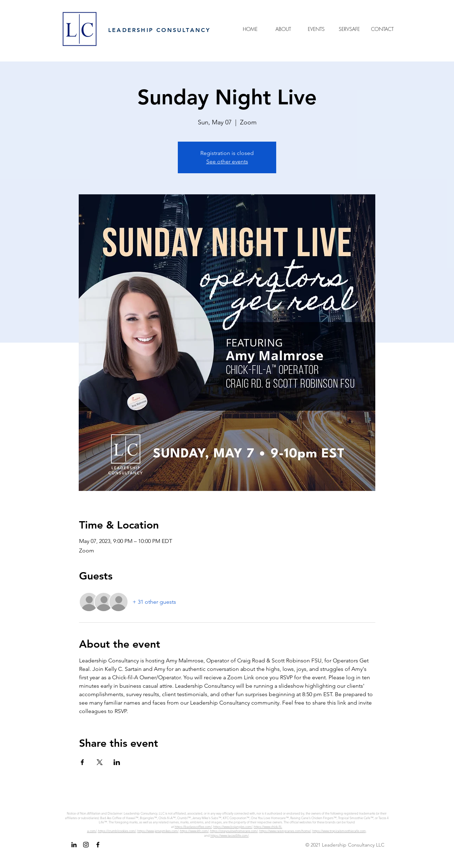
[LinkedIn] (74, 845)
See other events (227, 161)
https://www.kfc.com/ (194, 831)
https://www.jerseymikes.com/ (158, 831)
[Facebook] (98, 845)
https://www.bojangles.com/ (233, 827)
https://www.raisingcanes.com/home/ (285, 831)
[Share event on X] (100, 762)
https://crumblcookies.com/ (117, 831)
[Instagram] (86, 845)
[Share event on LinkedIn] (117, 762)
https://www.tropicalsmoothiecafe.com (339, 831)
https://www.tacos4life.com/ (230, 835)
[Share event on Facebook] (82, 762)
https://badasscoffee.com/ (193, 827)
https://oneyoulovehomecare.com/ (234, 831)
